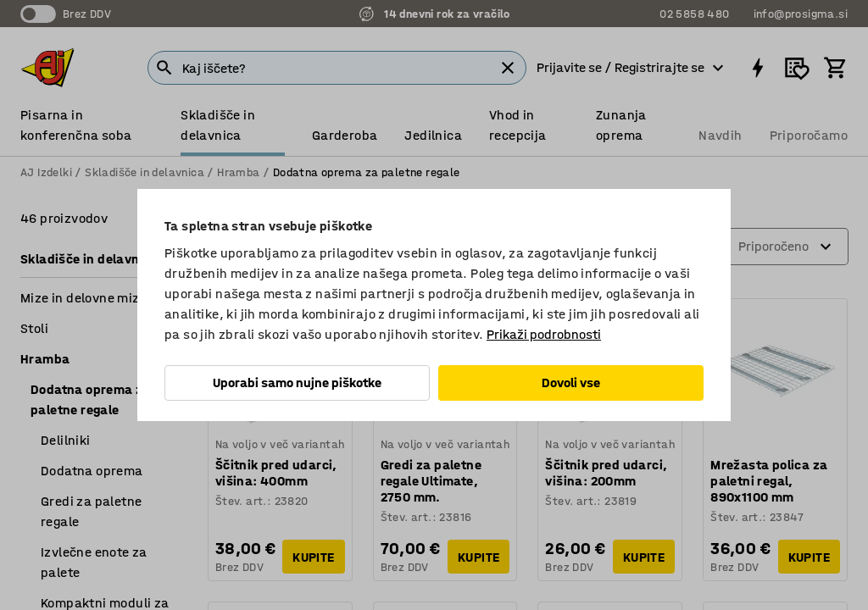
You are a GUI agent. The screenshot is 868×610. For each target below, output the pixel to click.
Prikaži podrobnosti (544, 334)
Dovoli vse (571, 383)
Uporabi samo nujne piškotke (297, 383)
